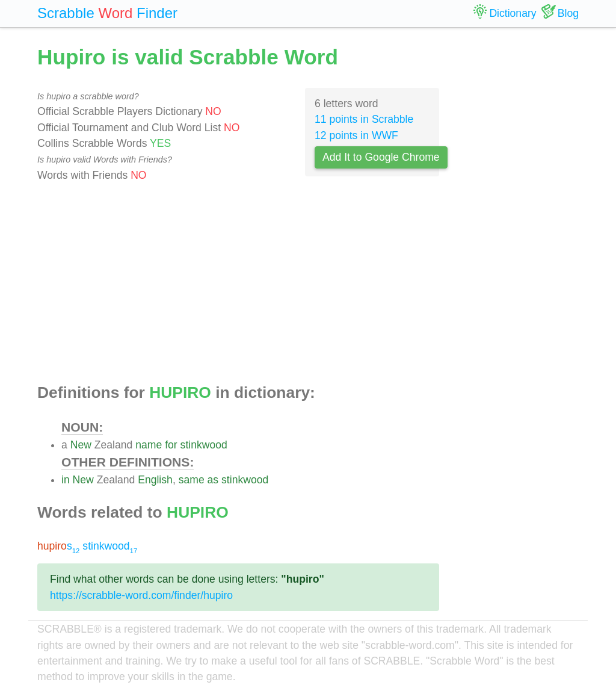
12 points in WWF (356, 135)
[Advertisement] (238, 284)
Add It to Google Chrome (381, 157)
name (149, 445)
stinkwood (204, 445)
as (213, 480)
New (81, 445)
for (171, 445)
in (66, 480)
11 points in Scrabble (364, 119)
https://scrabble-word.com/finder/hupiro (141, 595)
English (155, 480)
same (192, 480)
